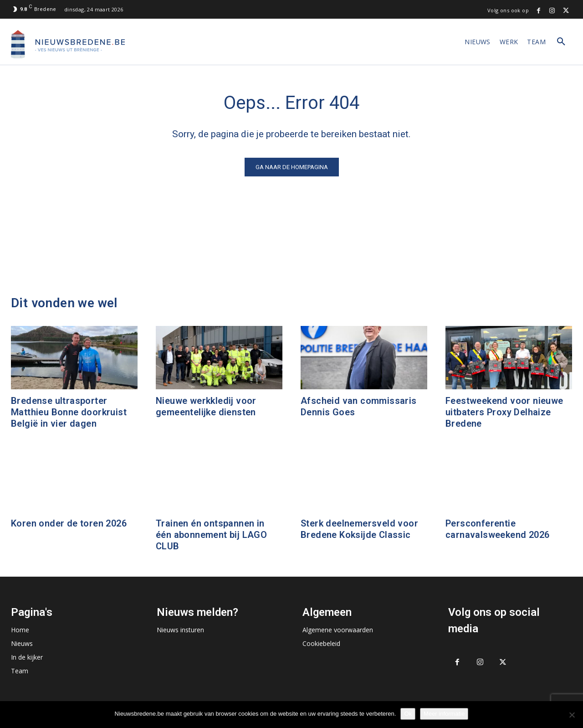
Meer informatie (444, 714)
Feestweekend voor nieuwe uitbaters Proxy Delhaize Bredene (504, 412)
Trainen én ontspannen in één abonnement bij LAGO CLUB (211, 535)
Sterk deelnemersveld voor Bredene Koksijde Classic (359, 529)
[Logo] (68, 44)
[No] (572, 715)
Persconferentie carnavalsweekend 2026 (497, 529)
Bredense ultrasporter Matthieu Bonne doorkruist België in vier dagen (69, 412)
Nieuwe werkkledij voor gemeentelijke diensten (206, 406)
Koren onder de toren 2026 (69, 523)
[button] (561, 42)
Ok (408, 714)
